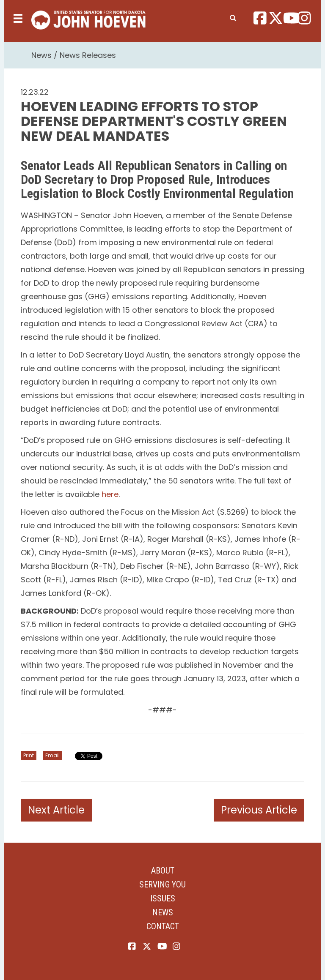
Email (52, 755)
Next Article (56, 810)
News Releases (88, 55)
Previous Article (259, 810)
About (163, 871)
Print (29, 755)
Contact (163, 926)
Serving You (162, 884)
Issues (163, 898)
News (41, 55)
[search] (233, 16)
